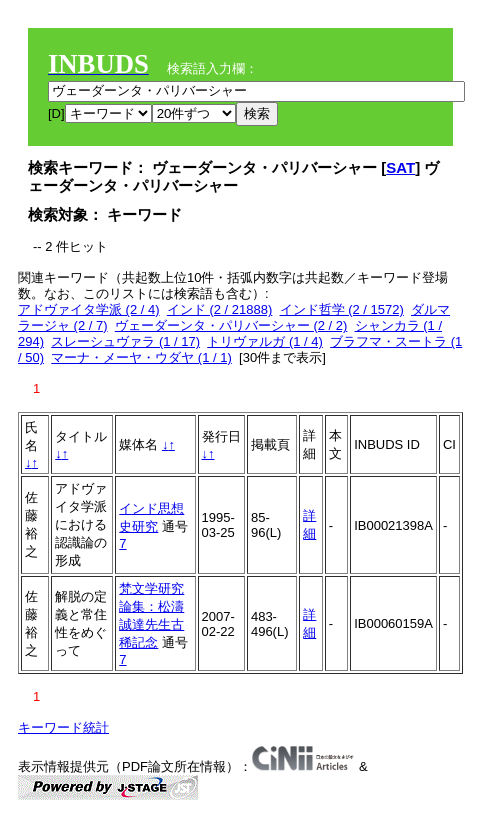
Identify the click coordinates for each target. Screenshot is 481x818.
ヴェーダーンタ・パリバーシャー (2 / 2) (231, 325)
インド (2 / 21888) (220, 309)
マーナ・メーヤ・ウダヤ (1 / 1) (141, 357)
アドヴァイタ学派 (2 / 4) (89, 309)
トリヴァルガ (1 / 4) (265, 341)
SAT (400, 167)
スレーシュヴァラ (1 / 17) (125, 341)
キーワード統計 (63, 727)
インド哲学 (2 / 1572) (342, 309)
